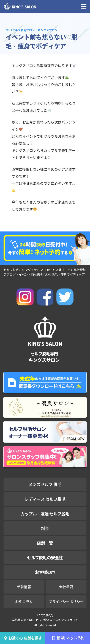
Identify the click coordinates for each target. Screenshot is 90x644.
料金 (45, 528)
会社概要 (66, 587)
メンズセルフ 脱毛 (45, 484)
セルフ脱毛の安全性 (45, 557)
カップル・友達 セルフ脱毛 (45, 514)
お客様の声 (45, 572)
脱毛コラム (24, 602)
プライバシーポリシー (66, 602)
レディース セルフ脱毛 (45, 499)
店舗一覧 (45, 543)
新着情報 (24, 587)
